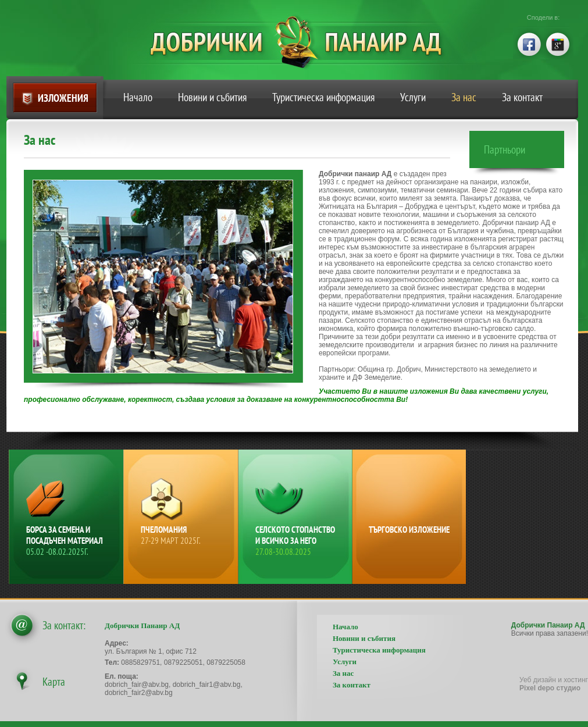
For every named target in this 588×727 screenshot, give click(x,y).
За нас (464, 97)
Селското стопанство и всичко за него (297, 541)
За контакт (522, 97)
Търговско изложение (409, 530)
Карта (54, 682)
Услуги (413, 97)
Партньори (505, 149)
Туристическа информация (323, 97)
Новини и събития (212, 97)
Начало (138, 97)
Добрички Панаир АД (305, 42)
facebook (528, 43)
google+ (558, 43)
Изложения (63, 98)
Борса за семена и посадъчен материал (67, 541)
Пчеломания (182, 535)
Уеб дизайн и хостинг (554, 684)
